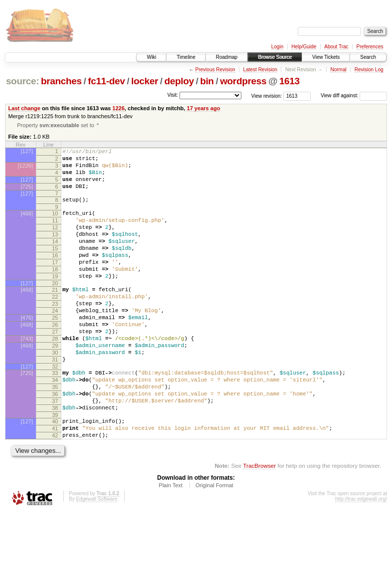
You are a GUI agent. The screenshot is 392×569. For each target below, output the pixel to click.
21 (55, 316)
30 (55, 392)
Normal (338, 70)
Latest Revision (260, 70)
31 (55, 401)
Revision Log (369, 70)
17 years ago (203, 108)
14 (55, 259)
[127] (27, 152)
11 (55, 233)
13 (55, 250)
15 (55, 267)
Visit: (173, 95)
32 (55, 409)
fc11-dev (106, 81)
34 (55, 424)
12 (55, 242)
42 (55, 490)
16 (55, 276)
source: (22, 81)
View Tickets (326, 57)
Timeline (186, 57)
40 (55, 473)
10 (55, 225)
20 (55, 310)
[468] (27, 225)
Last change (24, 108)
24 (55, 342)
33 (55, 416)
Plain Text (171, 542)
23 (55, 333)
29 (55, 384)
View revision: (267, 95)
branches (61, 81)
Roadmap (227, 57)
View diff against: (354, 95)
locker (145, 81)
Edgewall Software (97, 555)
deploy (179, 81)
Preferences (370, 47)
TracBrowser (259, 522)
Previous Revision (215, 70)
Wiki (151, 57)
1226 (118, 108)
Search (368, 57)
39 (55, 467)
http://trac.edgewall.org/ (361, 555)
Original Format (214, 542)
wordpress (243, 81)
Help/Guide (304, 47)
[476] (27, 350)
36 (55, 441)
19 (55, 301)
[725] (27, 195)
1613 (290, 81)
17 (55, 284)
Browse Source (275, 57)
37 (55, 450)
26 (55, 359)
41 (55, 482)
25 (55, 350)
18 (55, 293)
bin (207, 81)
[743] (27, 376)
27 (55, 367)
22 (55, 325)
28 (55, 376)
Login (277, 47)
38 (55, 458)
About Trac (336, 47)
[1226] (25, 170)
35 (55, 433)
